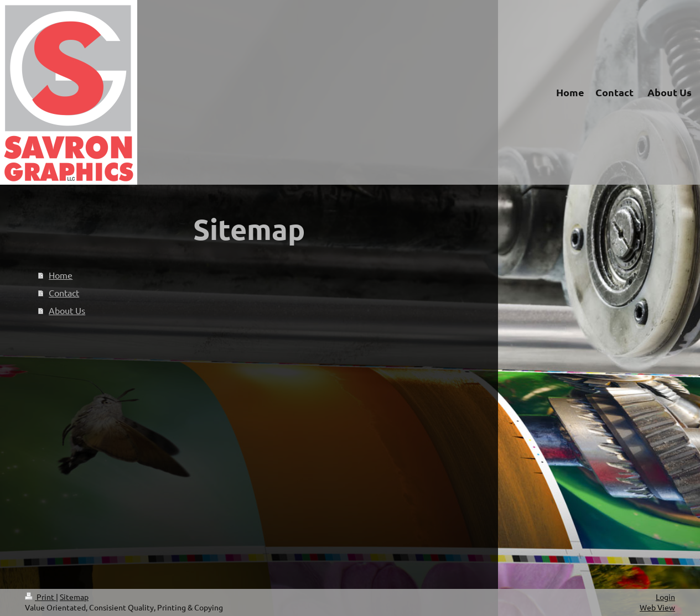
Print (40, 597)
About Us (67, 310)
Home (61, 275)
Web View (657, 607)
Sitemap (74, 597)
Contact (64, 293)
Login (665, 597)
